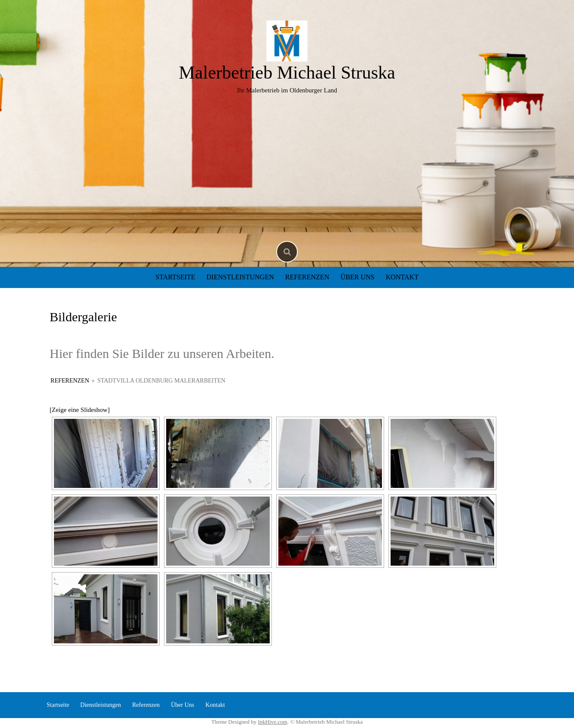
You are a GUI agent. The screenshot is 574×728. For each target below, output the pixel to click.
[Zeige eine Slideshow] (80, 410)
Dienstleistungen (240, 277)
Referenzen (307, 277)
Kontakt (402, 277)
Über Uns (358, 277)
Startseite (175, 277)
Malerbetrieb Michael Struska (287, 73)
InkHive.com (272, 722)
